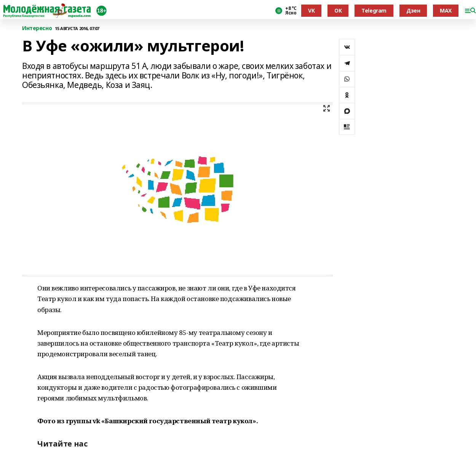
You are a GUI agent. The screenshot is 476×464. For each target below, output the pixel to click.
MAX (446, 10)
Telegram (374, 10)
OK (338, 10)
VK (311, 10)
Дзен (413, 10)
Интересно (37, 28)
